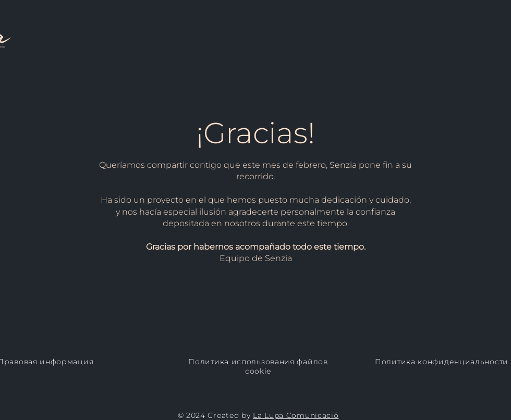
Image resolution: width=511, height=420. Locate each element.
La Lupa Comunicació (296, 415)
